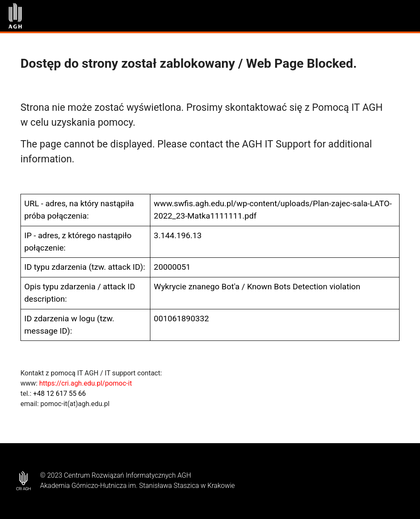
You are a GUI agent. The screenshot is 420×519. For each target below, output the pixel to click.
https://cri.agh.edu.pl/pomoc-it (86, 383)
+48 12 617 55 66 (60, 394)
